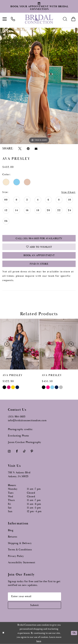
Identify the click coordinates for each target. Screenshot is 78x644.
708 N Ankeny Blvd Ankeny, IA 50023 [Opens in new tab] (19, 474)
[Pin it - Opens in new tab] (28, 149)
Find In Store (39, 264)
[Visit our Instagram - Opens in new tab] (9, 451)
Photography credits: (20, 429)
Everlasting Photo (18, 436)
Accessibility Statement (22, 563)
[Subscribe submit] (34, 605)
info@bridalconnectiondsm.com (27, 420)
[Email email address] (34, 597)
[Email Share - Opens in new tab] (36, 149)
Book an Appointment (39, 255)
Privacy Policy (16, 556)
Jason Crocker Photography (25, 442)
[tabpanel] (39, 86)
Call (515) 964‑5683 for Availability (39, 238)
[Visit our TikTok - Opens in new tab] (24, 451)
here (39, 641)
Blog (11, 530)
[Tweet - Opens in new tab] (20, 149)
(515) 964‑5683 (17, 417)
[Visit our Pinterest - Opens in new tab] (32, 451)
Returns (13, 537)
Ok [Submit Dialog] (74, 633)
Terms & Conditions (20, 550)
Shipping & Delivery (20, 543)
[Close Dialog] (3, 633)
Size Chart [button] (68, 192)
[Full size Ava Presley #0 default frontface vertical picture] (39, 86)
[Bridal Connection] (39, 19)
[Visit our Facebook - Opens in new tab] (17, 451)
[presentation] (19, 344)
